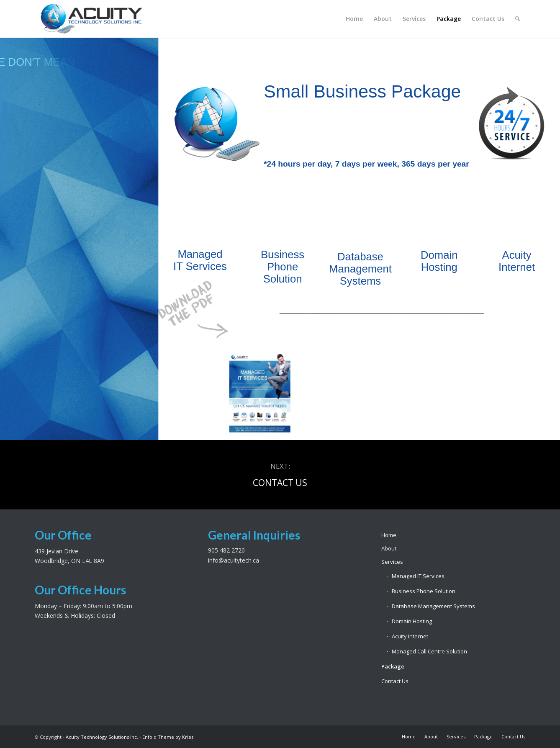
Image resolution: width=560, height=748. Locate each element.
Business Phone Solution (424, 591)
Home (389, 535)
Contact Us (395, 681)
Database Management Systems (433, 606)
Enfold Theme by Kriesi (168, 737)
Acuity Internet (410, 636)
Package (393, 666)
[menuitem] (354, 19)
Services (392, 562)
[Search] (518, 19)
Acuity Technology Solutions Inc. (102, 737)
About (389, 548)
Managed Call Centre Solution (429, 651)
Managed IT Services (418, 576)
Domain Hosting (412, 621)
